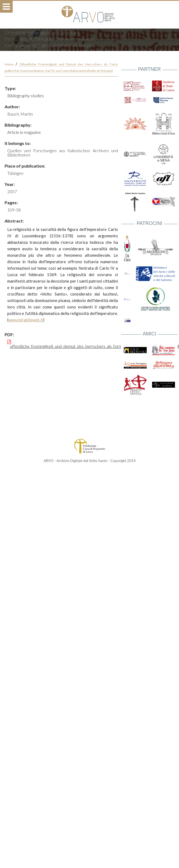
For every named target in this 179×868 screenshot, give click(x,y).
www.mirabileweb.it (26, 320)
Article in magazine (24, 132)
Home (9, 64)
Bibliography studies (26, 96)
